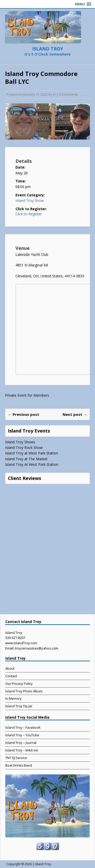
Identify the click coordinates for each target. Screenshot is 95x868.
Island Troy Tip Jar (19, 706)
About (10, 668)
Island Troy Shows (20, 442)
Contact (11, 676)
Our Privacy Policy (19, 684)
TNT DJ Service (16, 758)
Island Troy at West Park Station (32, 453)
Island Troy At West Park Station (32, 464)
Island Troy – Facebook (23, 727)
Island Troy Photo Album (24, 691)
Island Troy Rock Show (24, 447)
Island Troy (43, 864)
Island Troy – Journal (21, 743)
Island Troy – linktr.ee (22, 750)
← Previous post (24, 414)
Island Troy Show (30, 200)
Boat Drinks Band (19, 765)
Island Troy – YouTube (22, 735)
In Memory (13, 698)
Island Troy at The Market (26, 459)
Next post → (75, 414)
